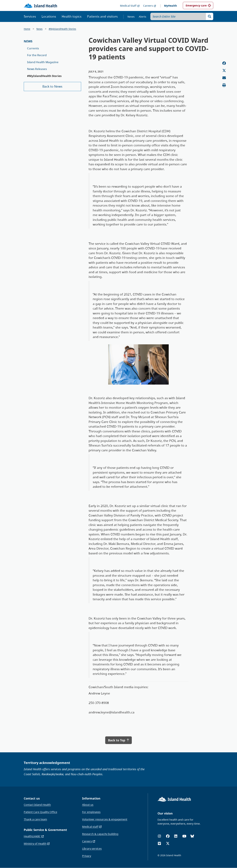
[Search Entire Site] (182, 16)
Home (27, 29)
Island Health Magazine (43, 62)
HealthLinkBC (34, 836)
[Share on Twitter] (224, 71)
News (131, 17)
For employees (91, 812)
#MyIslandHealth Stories (62, 29)
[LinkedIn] (176, 836)
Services (30, 16)
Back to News (52, 86)
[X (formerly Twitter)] (168, 843)
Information (91, 798)
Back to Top (118, 740)
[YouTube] (184, 836)
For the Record (37, 55)
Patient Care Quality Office (40, 812)
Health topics (72, 16)
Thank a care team (35, 819)
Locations (49, 16)
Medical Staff (130, 6)
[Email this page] (224, 78)
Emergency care (196, 5)
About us (88, 805)
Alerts (143, 17)
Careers (150, 6)
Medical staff (92, 827)
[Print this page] (224, 85)
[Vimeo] (159, 843)
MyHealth (171, 6)
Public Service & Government (45, 830)
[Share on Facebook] (224, 63)
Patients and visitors (102, 16)
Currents (33, 48)
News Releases (37, 69)
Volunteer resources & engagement (105, 819)
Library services (92, 849)
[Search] (210, 16)
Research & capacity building (100, 834)
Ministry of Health (37, 844)
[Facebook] (168, 836)
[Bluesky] (192, 836)
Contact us (32, 798)
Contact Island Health (37, 805)
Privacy (87, 856)
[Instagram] (159, 836)
